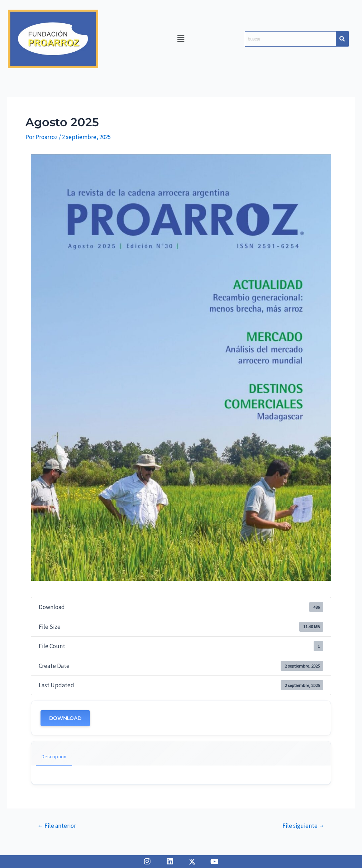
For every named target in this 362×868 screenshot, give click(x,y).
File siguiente (304, 826)
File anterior (57, 826)
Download (65, 718)
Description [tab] (54, 756)
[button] (181, 38)
